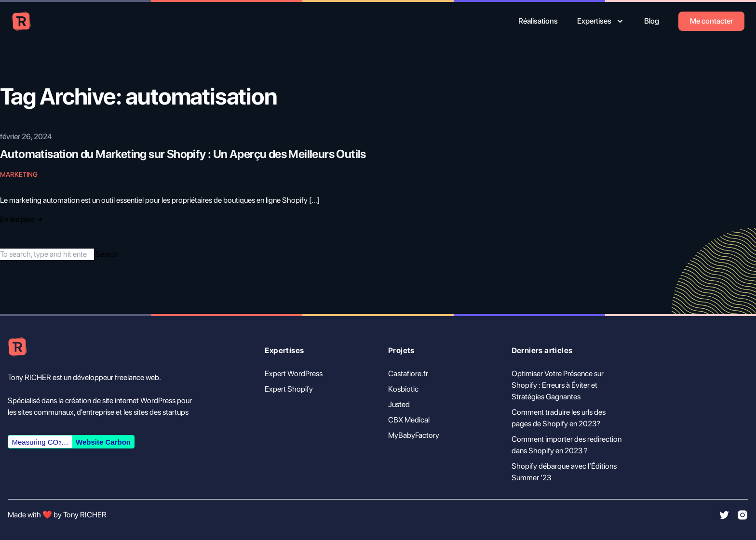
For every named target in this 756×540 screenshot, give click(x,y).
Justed (399, 404)
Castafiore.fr (408, 374)
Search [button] (107, 254)
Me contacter (711, 21)
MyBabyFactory (414, 435)
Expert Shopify (289, 389)
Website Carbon (103, 442)
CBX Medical (409, 420)
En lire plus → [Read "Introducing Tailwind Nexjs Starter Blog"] (21, 219)
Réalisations (538, 21)
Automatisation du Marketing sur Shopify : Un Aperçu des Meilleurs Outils (183, 154)
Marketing (19, 174)
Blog (652, 21)
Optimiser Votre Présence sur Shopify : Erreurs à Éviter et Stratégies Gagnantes (558, 385)
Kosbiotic (403, 389)
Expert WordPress (294, 374)
